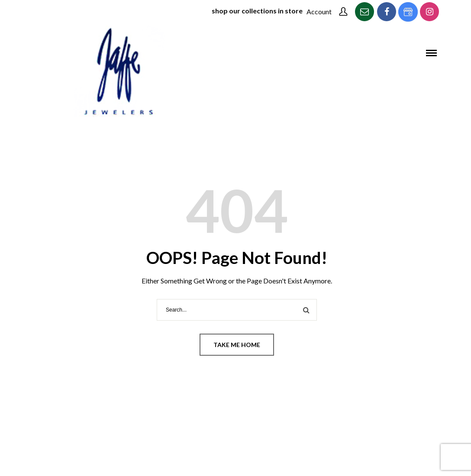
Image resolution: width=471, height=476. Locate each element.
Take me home (237, 345)
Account (319, 11)
